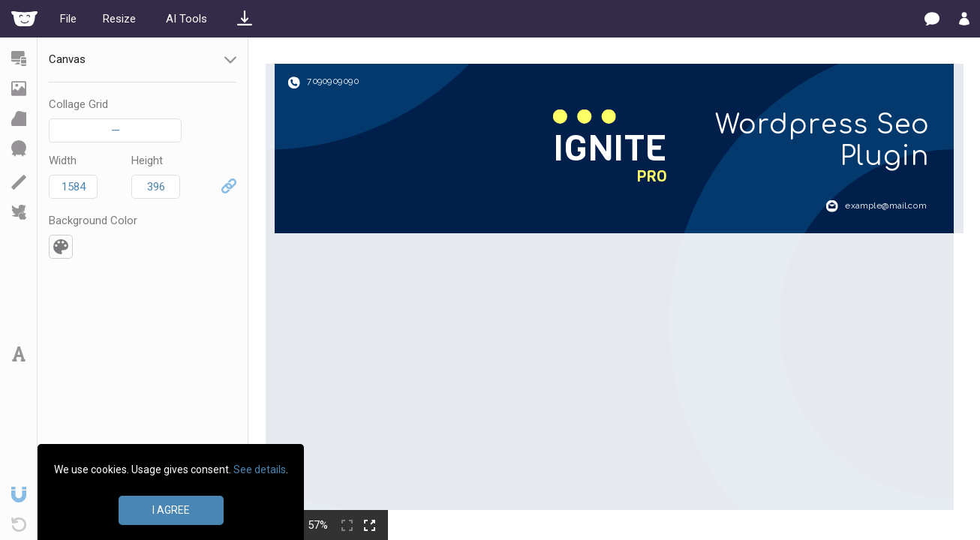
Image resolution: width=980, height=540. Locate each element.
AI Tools (186, 19)
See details (260, 469)
